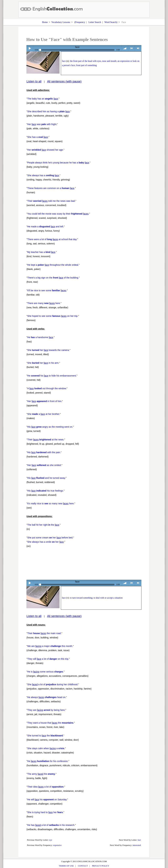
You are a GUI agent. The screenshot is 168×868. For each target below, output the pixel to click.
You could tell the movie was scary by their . (58, 214)
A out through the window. (47, 388)
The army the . (41, 774)
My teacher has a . (42, 252)
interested (137, 845)
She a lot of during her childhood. (53, 684)
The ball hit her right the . (43, 525)
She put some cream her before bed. (50, 538)
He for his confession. (48, 761)
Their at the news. (46, 440)
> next (138, 48)
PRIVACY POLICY (100, 866)
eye (51, 840)
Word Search (110, 22)
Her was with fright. (42, 124)
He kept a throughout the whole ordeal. (53, 265)
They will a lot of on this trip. (48, 659)
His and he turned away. (46, 478)
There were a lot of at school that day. (52, 239)
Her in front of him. (45, 401)
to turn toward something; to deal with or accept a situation (96, 598)
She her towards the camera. (48, 350)
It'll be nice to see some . (47, 290)
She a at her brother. (44, 414)
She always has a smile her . (46, 542)
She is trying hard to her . (45, 812)
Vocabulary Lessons (61, 22)
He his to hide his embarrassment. (52, 376)
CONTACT (83, 866)
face (64, 61)
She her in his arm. (43, 363)
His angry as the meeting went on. (50, 427)
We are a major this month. (50, 646)
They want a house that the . (51, 723)
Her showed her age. (45, 150)
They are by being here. (46, 710)
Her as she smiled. (44, 465)
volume (125, 48)
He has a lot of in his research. (51, 825)
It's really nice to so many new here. (51, 503)
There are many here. (44, 303)
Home (45, 22)
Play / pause (30, 48)
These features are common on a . (51, 188)
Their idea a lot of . (46, 787)
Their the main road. (44, 633)
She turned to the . (45, 736)
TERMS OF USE (66, 866)
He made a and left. (46, 227)
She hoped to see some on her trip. (53, 316)
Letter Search (95, 22)
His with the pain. (44, 452)
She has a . (38, 137)
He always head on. (47, 697)
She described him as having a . (49, 111)
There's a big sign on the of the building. (53, 278)
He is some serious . (45, 672)
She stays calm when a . (46, 748)
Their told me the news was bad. (51, 201)
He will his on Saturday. (47, 799)
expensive (57, 845)
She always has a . (43, 175)
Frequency (80, 22)
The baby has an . (43, 99)
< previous (131, 48)
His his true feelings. (45, 491)
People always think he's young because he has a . (58, 163)
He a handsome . (40, 337)
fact (139, 840)
